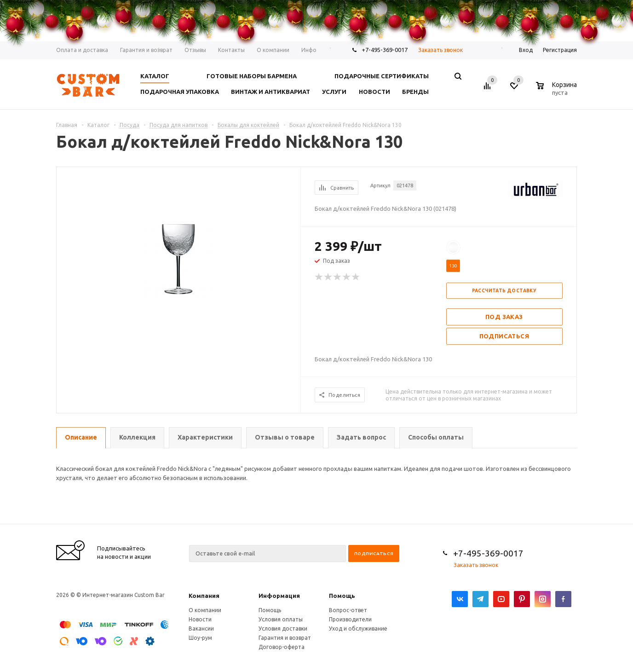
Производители (350, 619)
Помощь (342, 596)
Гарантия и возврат (285, 638)
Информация (279, 596)
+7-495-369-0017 (488, 553)
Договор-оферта (282, 647)
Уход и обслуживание (358, 629)
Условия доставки (283, 629)
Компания (204, 596)
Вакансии (201, 629)
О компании (205, 610)
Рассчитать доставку (504, 291)
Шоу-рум (200, 638)
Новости (200, 619)
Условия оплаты (281, 619)
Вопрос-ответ (348, 610)
